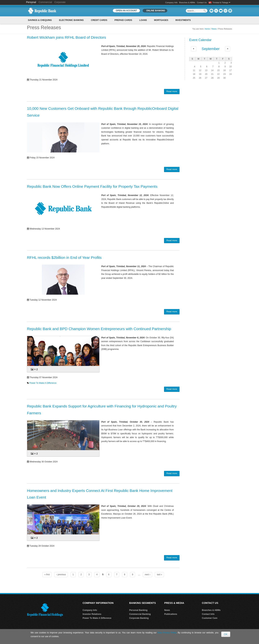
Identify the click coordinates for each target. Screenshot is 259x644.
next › (147, 575)
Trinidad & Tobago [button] (221, 3)
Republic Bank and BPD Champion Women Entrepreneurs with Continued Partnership (99, 329)
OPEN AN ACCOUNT (126, 11)
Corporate (60, 2)
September (211, 49)
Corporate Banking (139, 618)
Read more (172, 91)
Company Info (171, 3)
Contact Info (208, 614)
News (214, 29)
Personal (31, 2)
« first (47, 575)
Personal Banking (138, 610)
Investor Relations (92, 614)
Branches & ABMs (187, 3)
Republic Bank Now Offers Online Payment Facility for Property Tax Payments (92, 186)
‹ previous (61, 575)
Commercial (45, 2)
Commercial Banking (140, 614)
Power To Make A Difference (43, 383)
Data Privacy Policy (167, 633)
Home (207, 29)
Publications (171, 614)
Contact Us (202, 3)
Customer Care (210, 618)
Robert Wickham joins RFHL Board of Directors (66, 37)
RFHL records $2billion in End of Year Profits (64, 257)
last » (159, 575)
